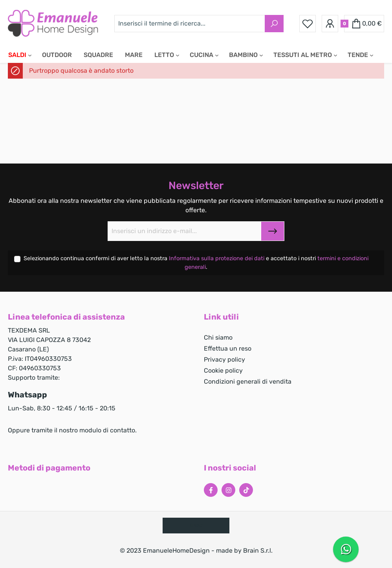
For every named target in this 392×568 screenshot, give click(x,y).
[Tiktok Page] (246, 490)
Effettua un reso (228, 348)
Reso (196, 525)
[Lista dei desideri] (308, 24)
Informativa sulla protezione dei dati (217, 258)
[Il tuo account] (330, 24)
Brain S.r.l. (258, 551)
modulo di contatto (107, 430)
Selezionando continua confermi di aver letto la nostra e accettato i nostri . (196, 263)
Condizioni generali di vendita (248, 381)
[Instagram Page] (228, 490)
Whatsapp (27, 395)
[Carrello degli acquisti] (364, 24)
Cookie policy (223, 370)
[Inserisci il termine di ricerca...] (190, 24)
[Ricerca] (274, 24)
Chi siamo (218, 337)
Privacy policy (224, 359)
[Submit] (273, 231)
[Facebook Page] (211, 490)
